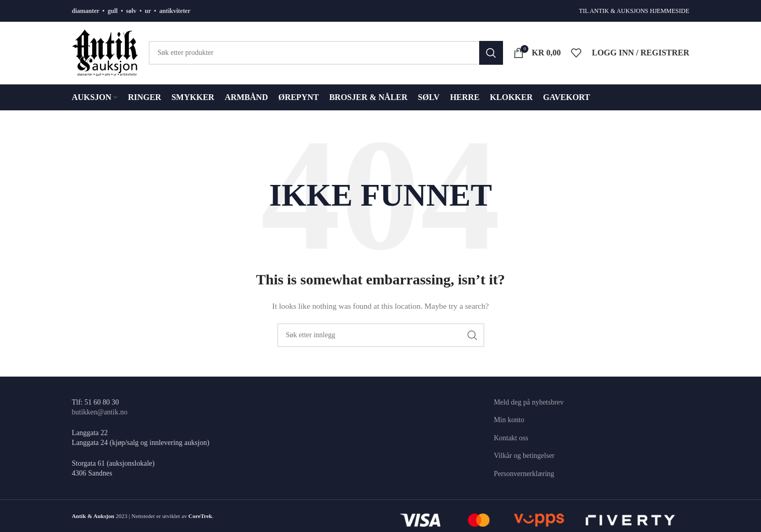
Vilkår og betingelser (524, 456)
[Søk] (326, 53)
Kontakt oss (511, 438)
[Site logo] (105, 52)
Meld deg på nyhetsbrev (529, 402)
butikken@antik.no (100, 412)
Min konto (509, 420)
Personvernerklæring (524, 474)
